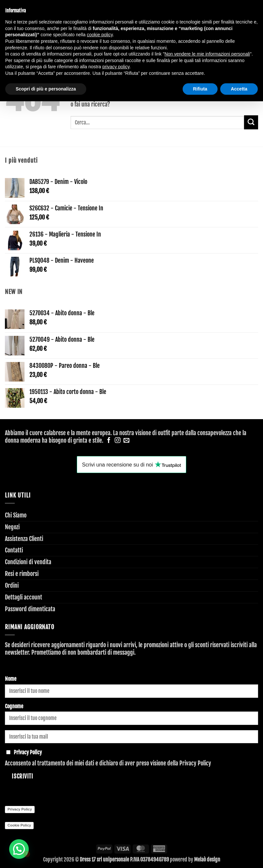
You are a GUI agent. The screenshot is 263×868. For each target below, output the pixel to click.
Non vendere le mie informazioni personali (207, 54)
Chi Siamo (16, 515)
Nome (11, 679)
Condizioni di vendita (28, 562)
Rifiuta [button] (200, 89)
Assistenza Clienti (24, 539)
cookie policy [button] (100, 35)
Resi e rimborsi (22, 574)
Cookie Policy (19, 825)
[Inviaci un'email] (126, 441)
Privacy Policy (195, 763)
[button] (20, 849)
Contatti (14, 550)
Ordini (12, 585)
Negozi (12, 527)
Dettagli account (24, 597)
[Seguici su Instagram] (118, 441)
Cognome (14, 706)
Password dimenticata (30, 609)
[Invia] (251, 122)
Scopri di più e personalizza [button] (46, 89)
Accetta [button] (239, 89)
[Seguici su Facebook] (109, 441)
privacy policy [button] (116, 67)
